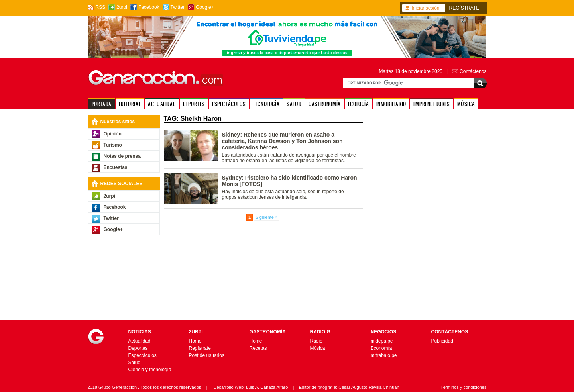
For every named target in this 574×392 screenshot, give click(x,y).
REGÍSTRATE (464, 8)
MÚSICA (466, 104)
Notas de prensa (122, 156)
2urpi (122, 7)
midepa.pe (382, 341)
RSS (101, 7)
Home (195, 341)
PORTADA (102, 104)
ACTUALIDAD (162, 104)
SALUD (294, 104)
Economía (381, 348)
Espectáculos (143, 355)
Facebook (149, 7)
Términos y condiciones (464, 387)
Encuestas (116, 167)
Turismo (113, 145)
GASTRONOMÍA (325, 104)
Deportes (138, 348)
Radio (316, 341)
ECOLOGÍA (359, 104)
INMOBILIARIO (391, 104)
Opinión (113, 134)
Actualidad (140, 341)
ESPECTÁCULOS (229, 104)
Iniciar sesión (426, 8)
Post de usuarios (207, 355)
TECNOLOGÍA (266, 104)
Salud (135, 363)
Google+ (205, 7)
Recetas (258, 348)
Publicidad (442, 341)
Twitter (178, 7)
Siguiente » (266, 217)
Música (318, 348)
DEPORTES (194, 104)
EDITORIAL (130, 104)
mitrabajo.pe (384, 355)
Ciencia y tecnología (150, 370)
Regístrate (200, 348)
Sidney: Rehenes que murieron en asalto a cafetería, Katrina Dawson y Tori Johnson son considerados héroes (282, 141)
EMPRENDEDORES (432, 104)
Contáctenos (473, 71)
